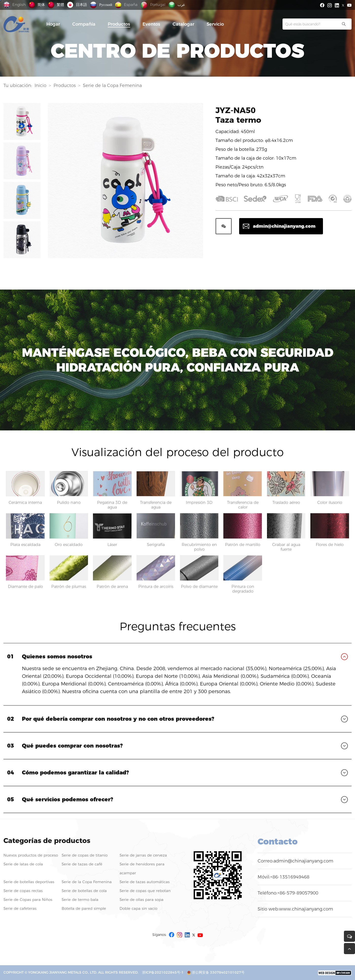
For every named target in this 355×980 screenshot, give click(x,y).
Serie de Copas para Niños (28, 900)
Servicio (215, 24)
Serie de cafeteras (20, 908)
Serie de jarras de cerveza (143, 855)
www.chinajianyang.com (306, 909)
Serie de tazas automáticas (145, 882)
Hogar (53, 24)
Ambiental (84, 293)
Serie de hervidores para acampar (142, 868)
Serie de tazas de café (82, 864)
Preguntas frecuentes (265, 293)
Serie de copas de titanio (85, 855)
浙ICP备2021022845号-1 (163, 972)
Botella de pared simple (84, 908)
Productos (119, 24)
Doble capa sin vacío (138, 908)
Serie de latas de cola (23, 864)
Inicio (40, 86)
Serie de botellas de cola (84, 891)
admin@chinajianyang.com (303, 861)
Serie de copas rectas (23, 891)
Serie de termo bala (80, 900)
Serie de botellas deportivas (29, 882)
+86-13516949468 (290, 877)
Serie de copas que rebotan (145, 891)
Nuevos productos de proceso (31, 855)
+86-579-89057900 (298, 893)
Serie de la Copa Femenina (112, 86)
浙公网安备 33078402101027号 (216, 972)
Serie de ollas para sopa (142, 900)
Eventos (151, 24)
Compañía (84, 24)
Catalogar (183, 24)
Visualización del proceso (172, 293)
